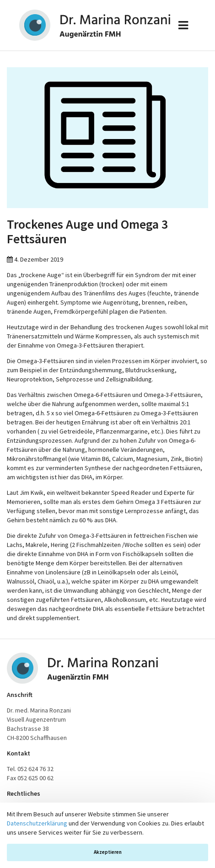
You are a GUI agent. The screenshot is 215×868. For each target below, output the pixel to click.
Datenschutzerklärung (37, 823)
